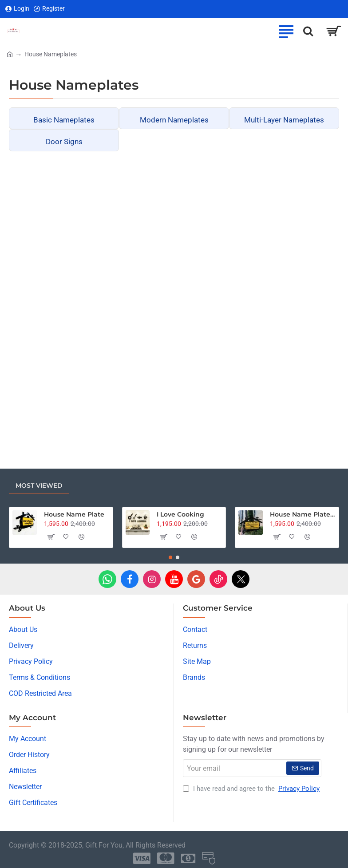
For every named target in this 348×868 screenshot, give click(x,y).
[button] (50, 537)
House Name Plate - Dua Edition (303, 514)
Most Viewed (39, 485)
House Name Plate (74, 514)
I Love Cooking (180, 514)
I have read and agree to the (252, 789)
